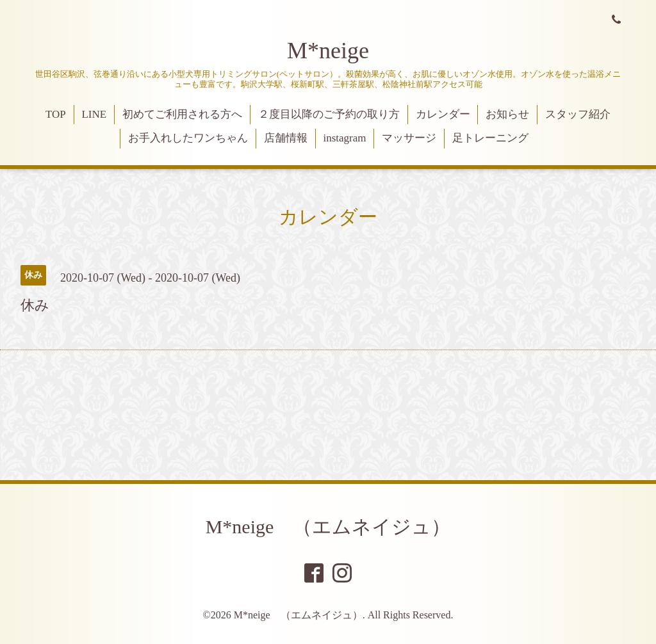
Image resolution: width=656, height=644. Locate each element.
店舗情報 (286, 138)
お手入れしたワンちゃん (188, 138)
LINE (94, 114)
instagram (344, 138)
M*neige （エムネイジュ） (328, 527)
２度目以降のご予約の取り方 (329, 114)
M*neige (328, 51)
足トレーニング (490, 138)
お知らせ (507, 114)
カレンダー (443, 114)
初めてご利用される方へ (182, 114)
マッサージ (409, 138)
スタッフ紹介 (578, 114)
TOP (56, 114)
